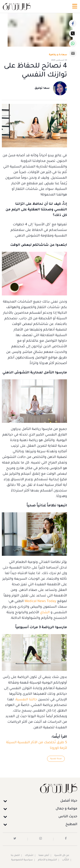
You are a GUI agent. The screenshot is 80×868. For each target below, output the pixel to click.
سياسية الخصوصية (22, 860)
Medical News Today (40, 601)
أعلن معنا (44, 856)
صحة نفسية (56, 759)
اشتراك (29, 856)
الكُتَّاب (66, 860)
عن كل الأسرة (62, 856)
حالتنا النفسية (26, 700)
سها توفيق (42, 88)
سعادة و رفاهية (58, 55)
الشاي (44, 613)
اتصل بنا (15, 856)
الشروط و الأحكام (47, 860)
